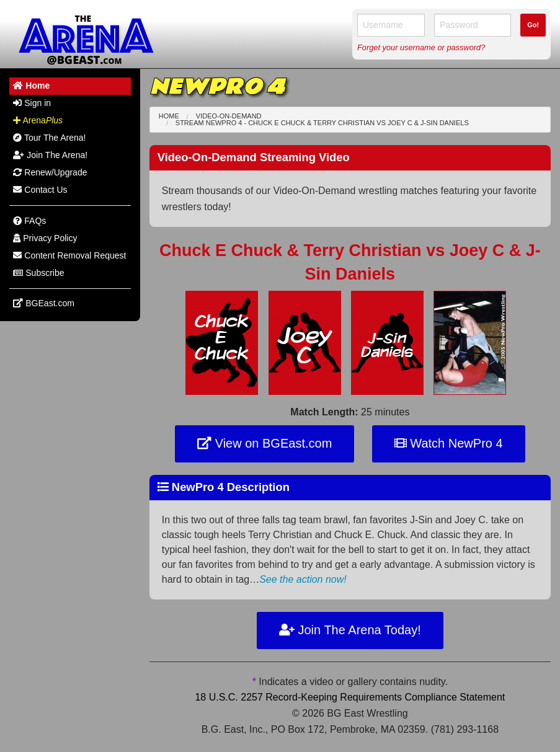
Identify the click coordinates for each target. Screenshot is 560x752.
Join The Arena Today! (350, 630)
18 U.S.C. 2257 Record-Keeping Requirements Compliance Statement (350, 697)
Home (169, 116)
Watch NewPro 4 (449, 443)
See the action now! (303, 579)
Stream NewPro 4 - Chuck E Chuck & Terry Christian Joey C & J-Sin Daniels (322, 123)
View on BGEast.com (264, 443)
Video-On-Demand (229, 116)
